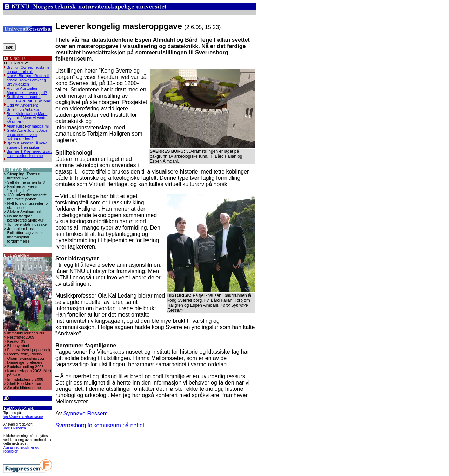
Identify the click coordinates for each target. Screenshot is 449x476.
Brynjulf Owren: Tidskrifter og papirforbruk (29, 69)
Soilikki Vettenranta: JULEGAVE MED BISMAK (29, 99)
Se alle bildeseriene (24, 388)
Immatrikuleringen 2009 (28, 333)
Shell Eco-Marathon (24, 383)
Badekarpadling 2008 (26, 367)
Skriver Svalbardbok (25, 212)
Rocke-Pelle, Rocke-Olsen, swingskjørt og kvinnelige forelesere (26, 358)
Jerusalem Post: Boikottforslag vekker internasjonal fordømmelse (25, 235)
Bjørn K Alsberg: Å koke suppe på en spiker (27, 145)
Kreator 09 (16, 341)
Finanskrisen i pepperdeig (29, 350)
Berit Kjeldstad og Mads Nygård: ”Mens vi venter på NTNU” (27, 118)
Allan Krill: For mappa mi (28, 126)
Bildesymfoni (18, 346)
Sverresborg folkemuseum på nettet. (101, 425)
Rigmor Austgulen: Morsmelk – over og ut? (27, 90)
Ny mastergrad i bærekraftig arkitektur (26, 218)
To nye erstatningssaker (28, 224)
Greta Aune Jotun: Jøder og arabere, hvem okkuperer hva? (28, 135)
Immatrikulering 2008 (25, 379)
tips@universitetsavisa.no (23, 417)
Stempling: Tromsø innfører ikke (24, 176)
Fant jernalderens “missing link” (22, 189)
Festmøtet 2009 (21, 337)
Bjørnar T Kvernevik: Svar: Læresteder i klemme (29, 154)
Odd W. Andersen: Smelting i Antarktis (23, 107)
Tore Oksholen (14, 428)
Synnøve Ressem (86, 413)
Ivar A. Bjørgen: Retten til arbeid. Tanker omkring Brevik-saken (28, 80)
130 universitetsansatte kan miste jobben (27, 197)
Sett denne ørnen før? (26, 182)
